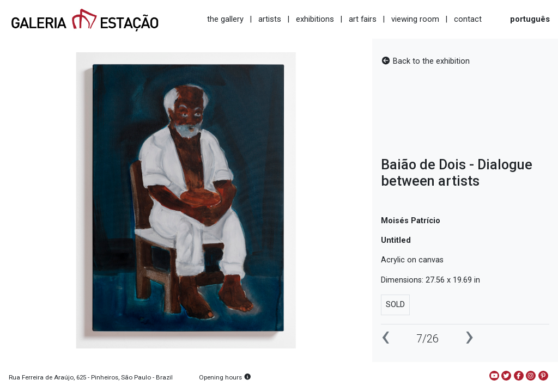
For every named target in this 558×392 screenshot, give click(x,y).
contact (468, 19)
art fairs (363, 19)
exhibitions (315, 19)
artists (270, 19)
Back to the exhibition (425, 61)
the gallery (225, 19)
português (530, 19)
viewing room (415, 19)
